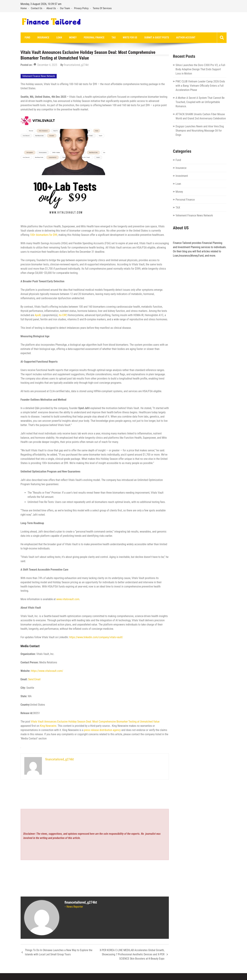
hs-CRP (63, 315)
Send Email (34, 679)
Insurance (41, 38)
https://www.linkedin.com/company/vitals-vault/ (96, 637)
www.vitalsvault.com (67, 599)
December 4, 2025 (47, 65)
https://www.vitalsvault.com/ (47, 671)
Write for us (122, 38)
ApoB (38, 315)
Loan (56, 38)
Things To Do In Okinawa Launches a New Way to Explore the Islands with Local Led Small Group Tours (59, 952)
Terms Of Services (102, 8)
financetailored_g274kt (76, 65)
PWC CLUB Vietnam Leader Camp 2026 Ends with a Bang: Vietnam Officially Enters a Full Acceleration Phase (200, 86)
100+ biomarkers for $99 (44, 235)
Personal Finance (88, 38)
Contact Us (37, 8)
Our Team (65, 8)
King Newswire (48, 726)
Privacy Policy (81, 8)
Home (24, 8)
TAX (106, 38)
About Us (51, 8)
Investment (182, 176)
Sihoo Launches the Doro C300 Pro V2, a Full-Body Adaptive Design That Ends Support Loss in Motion (201, 69)
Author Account (174, 38)
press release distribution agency (102, 730)
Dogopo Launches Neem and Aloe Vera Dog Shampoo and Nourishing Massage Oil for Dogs (200, 131)
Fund (27, 38)
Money (68, 38)
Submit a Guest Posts (147, 38)
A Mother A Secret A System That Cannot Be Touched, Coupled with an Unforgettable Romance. (200, 102)
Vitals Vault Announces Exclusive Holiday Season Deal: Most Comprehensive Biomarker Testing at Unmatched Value (95, 722)
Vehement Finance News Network (39, 76)
